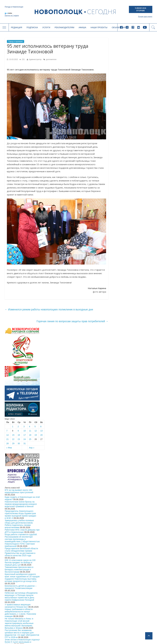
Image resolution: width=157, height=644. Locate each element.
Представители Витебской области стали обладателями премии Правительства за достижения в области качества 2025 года (134, 263)
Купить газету (135, 530)
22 (126, 150)
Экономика (14, 593)
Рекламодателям (64, 27)
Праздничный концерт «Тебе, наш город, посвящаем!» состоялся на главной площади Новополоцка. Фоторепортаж (133, 370)
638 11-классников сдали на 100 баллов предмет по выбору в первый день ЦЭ (133, 273)
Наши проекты (99, 27)
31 (137, 154)
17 (137, 146)
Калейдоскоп (15, 627)
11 (143, 141)
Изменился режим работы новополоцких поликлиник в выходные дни (49, 310)
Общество (14, 589)
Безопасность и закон (19, 596)
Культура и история (17, 612)
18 (143, 146)
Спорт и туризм (16, 608)
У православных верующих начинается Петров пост (130, 316)
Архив (12, 634)
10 (137, 141)
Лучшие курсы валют (145, 17)
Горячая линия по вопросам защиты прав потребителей (72, 321)
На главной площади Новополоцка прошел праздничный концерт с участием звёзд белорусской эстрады (134, 361)
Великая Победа (51, 589)
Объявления (95, 616)
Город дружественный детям (56, 593)
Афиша (82, 27)
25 (143, 150)
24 (137, 150)
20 (154, 146)
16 (131, 146)
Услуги (46, 27)
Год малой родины (52, 585)
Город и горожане (16, 41)
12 (148, 141)
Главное (13, 581)
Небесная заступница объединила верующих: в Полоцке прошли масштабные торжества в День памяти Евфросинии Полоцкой (134, 307)
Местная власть (16, 585)
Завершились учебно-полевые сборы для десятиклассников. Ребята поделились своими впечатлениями (132, 235)
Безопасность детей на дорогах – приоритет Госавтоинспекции (133, 298)
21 (120, 150)
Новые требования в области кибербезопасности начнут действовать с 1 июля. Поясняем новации (133, 323)
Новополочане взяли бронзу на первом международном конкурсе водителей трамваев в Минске (133, 215)
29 (126, 154)
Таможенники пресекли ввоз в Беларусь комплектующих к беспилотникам (131, 280)
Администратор (35, 59)
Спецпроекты (15, 619)
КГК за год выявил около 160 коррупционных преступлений (131, 202)
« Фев (122, 158)
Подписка (32, 27)
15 (126, 146)
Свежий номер (16, 631)
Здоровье (13, 615)
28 (120, 154)
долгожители (51, 59)
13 (154, 141)
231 (22, 59)
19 (148, 146)
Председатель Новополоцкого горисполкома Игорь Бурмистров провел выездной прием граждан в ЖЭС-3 (133, 225)
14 (120, 146)
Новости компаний (17, 604)
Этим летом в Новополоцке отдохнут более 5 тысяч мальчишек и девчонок (135, 353)
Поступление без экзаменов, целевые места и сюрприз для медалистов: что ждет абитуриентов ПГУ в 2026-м (134, 344)
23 (131, 150)
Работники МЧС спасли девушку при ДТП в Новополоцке (135, 242)
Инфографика (15, 623)
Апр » (144, 158)
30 (131, 154)
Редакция (17, 27)
